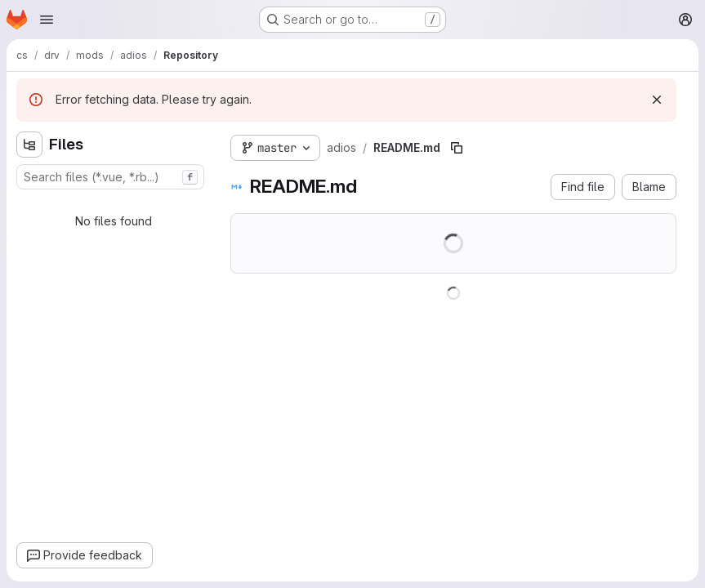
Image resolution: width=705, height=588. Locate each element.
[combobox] (110, 177)
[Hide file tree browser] (29, 145)
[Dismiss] (657, 100)
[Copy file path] (457, 148)
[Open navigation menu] (47, 20)
